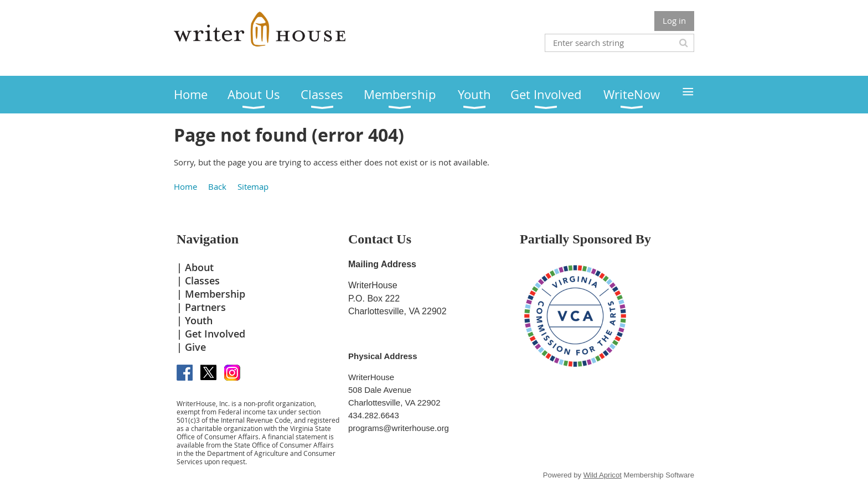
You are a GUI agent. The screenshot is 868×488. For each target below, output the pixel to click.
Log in (674, 20)
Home (185, 186)
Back (217, 186)
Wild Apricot (603, 475)
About (199, 267)
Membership (215, 294)
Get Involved (215, 334)
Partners (205, 307)
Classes (202, 281)
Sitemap (253, 186)
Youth (199, 320)
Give (195, 347)
